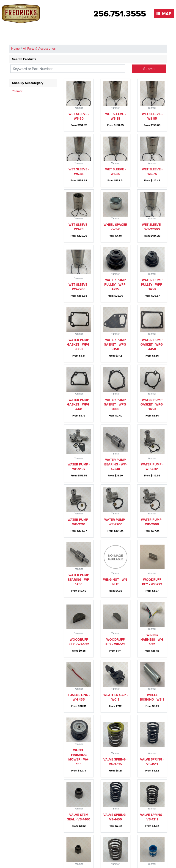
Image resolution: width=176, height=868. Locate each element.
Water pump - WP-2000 (152, 522)
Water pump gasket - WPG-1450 (152, 404)
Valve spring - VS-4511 (152, 762)
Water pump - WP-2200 (115, 522)
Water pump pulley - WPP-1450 (152, 285)
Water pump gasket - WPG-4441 (79, 404)
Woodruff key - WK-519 (115, 642)
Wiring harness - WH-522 (152, 640)
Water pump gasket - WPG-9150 (115, 345)
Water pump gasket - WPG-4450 (152, 345)
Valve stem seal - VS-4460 (79, 817)
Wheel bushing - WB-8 (152, 697)
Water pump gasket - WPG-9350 (79, 345)
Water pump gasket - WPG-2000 (115, 404)
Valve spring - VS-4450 (115, 817)
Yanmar (17, 91)
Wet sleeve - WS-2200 (79, 287)
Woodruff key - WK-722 (152, 582)
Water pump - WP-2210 (79, 522)
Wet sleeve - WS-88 (115, 116)
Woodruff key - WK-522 (79, 642)
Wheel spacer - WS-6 (115, 227)
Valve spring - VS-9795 (115, 762)
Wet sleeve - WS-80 (115, 172)
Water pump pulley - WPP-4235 (115, 285)
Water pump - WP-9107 (79, 467)
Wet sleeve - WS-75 (152, 172)
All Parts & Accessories (39, 49)
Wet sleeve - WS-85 (152, 116)
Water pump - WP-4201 (152, 467)
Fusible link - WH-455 (79, 697)
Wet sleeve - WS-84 (79, 172)
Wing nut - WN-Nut (115, 582)
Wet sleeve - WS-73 (79, 227)
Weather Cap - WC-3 (115, 697)
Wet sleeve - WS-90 (79, 116)
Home (15, 49)
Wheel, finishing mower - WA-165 (79, 757)
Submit (149, 69)
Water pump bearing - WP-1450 (79, 580)
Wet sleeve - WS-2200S (152, 227)
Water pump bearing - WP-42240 (115, 464)
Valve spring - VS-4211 (152, 817)
